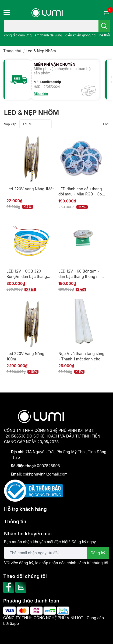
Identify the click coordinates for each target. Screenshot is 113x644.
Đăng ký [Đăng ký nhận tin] (98, 553)
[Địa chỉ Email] (56, 553)
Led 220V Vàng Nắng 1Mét (30, 189)
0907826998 (48, 466)
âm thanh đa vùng (48, 35)
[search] (104, 26)
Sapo (14, 623)
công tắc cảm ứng (18, 35)
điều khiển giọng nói (81, 35)
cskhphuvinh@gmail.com (45, 474)
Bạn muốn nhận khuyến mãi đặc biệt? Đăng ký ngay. (50, 542)
